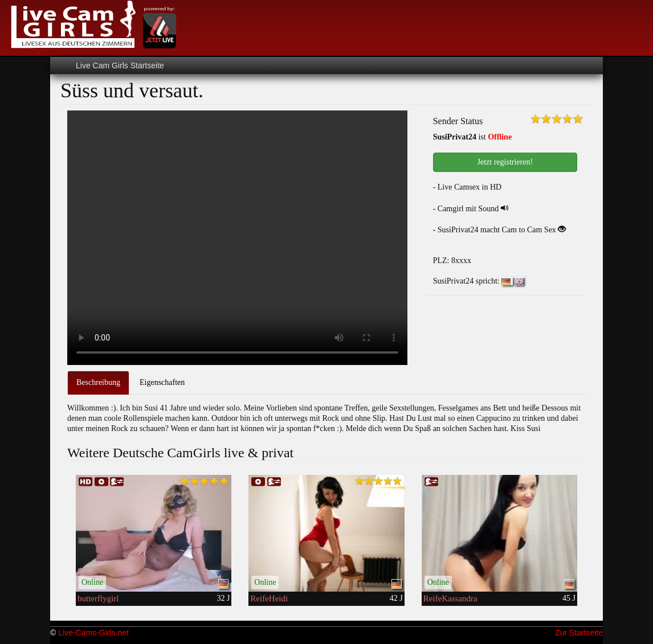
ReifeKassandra (450, 598)
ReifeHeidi (269, 598)
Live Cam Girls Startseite (120, 65)
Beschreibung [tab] (98, 382)
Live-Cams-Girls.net (93, 633)
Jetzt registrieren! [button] (505, 162)
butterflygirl (98, 598)
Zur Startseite (579, 633)
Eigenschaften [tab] (162, 382)
